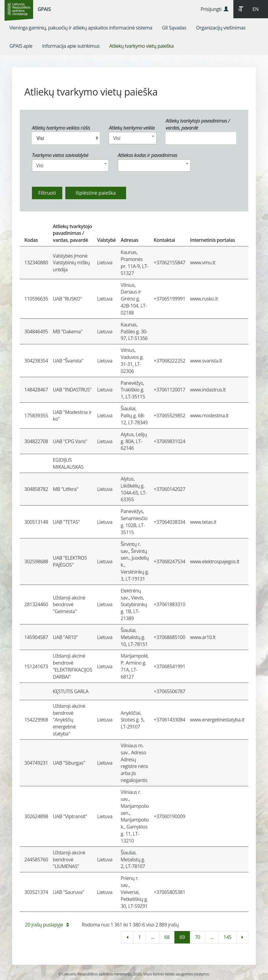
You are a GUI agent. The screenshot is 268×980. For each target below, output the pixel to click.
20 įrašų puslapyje (47, 925)
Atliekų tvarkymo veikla (132, 128)
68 (167, 937)
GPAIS (44, 9)
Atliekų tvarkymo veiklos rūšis (61, 128)
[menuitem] (81, 28)
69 (182, 937)
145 (228, 937)
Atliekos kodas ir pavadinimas (148, 155)
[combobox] (133, 138)
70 (197, 937)
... (152, 937)
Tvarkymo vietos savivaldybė (60, 155)
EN (256, 9)
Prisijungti (214, 9)
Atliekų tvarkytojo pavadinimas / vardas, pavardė (198, 124)
